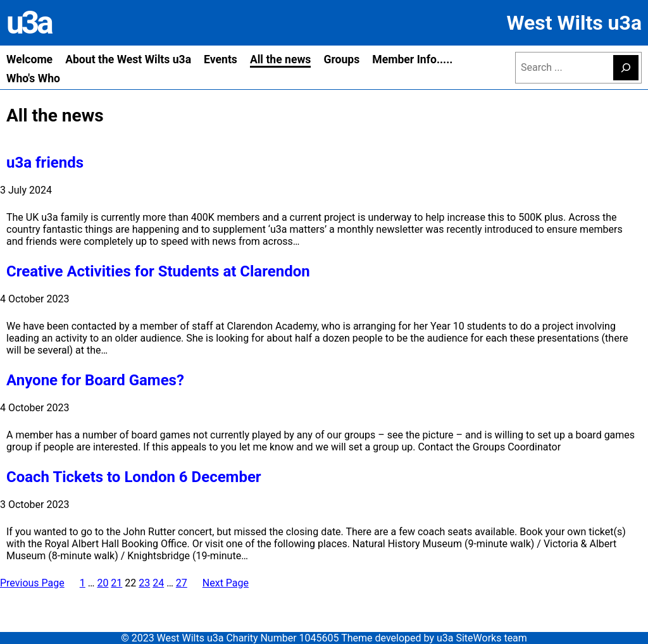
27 (182, 583)
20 (103, 583)
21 (116, 583)
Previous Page (32, 583)
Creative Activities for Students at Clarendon (158, 271)
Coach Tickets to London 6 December (134, 477)
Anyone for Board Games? (95, 380)
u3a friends (45, 163)
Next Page (226, 583)
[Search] (626, 68)
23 (144, 583)
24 (158, 583)
